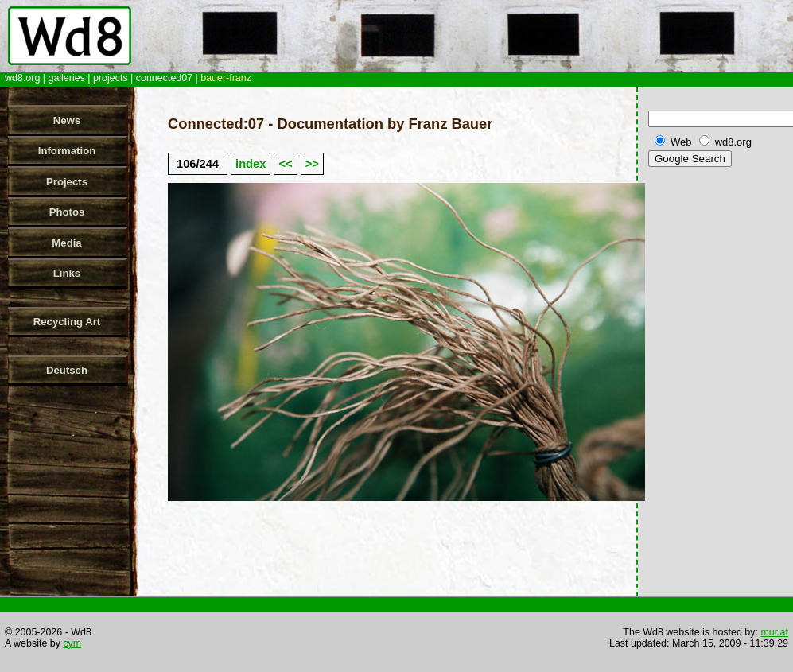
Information (67, 151)
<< (285, 164)
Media (66, 243)
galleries (66, 78)
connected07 (164, 78)
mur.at (774, 632)
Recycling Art (67, 322)
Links (67, 273)
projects (111, 78)
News (67, 120)
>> (312, 164)
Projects (67, 182)
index (251, 164)
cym (72, 643)
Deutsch (67, 370)
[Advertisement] (717, 421)
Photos (67, 212)
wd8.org (22, 78)
